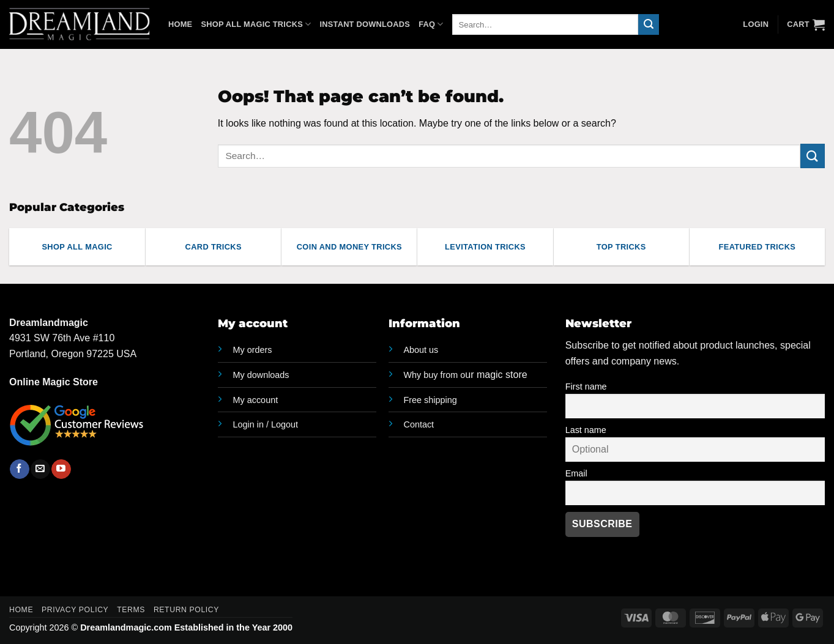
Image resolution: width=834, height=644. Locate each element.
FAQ (431, 24)
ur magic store (466, 375)
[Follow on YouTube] (61, 469)
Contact (419, 424)
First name (586, 387)
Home (180, 24)
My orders (253, 350)
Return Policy (186, 610)
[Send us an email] (40, 469)
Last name (586, 430)
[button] (806, 24)
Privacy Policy (75, 610)
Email (576, 473)
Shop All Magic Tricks (256, 24)
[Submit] (649, 24)
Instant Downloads (365, 24)
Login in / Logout (266, 424)
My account (256, 400)
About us (421, 350)
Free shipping (430, 400)
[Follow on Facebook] (19, 469)
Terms (131, 610)
